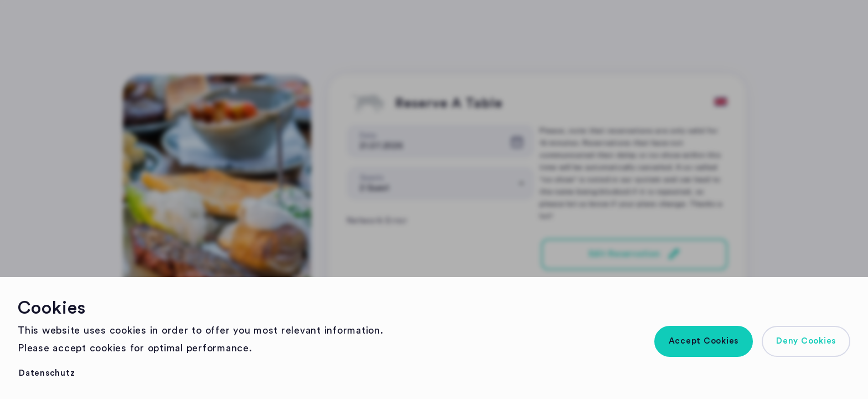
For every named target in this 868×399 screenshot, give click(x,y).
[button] (704, 341)
